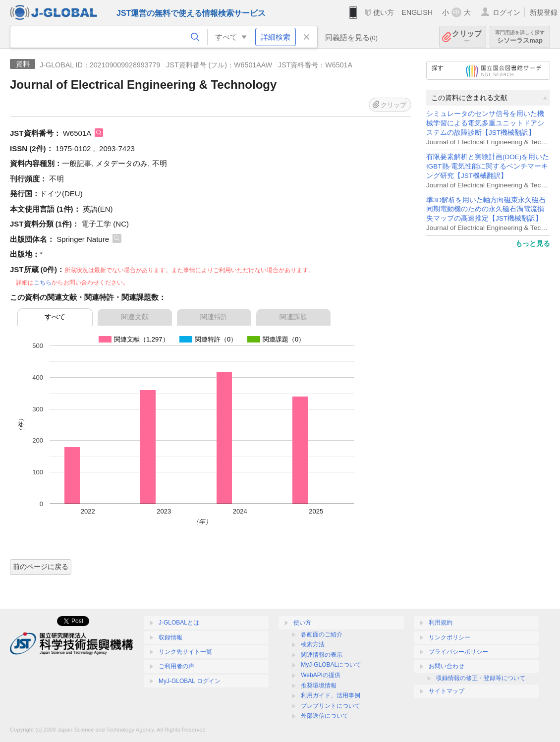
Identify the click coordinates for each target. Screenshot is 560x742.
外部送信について (325, 716)
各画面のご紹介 (322, 634)
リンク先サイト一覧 (185, 652)
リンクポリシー (449, 637)
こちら (43, 283)
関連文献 (135, 317)
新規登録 (544, 12)
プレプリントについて (331, 706)
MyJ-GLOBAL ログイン (190, 681)
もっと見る (533, 243)
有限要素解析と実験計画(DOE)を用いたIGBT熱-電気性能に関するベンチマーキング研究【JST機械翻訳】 (488, 166)
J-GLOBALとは (179, 623)
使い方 (384, 12)
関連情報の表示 (322, 655)
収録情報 (170, 637)
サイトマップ (447, 691)
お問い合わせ (447, 666)
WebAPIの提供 (321, 675)
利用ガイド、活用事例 (331, 695)
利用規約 (441, 623)
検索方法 (313, 644)
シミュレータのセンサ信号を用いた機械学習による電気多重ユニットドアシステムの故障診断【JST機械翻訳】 (485, 123)
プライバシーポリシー (458, 652)
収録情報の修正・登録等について (481, 678)
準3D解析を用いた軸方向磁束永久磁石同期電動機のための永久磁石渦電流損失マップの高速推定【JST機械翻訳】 (486, 209)
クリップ (467, 37)
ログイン (506, 12)
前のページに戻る (41, 567)
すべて (55, 317)
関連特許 (214, 317)
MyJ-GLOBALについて (331, 665)
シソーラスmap (520, 37)
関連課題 (293, 317)
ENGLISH (417, 12)
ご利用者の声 (176, 666)
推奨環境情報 (319, 685)
